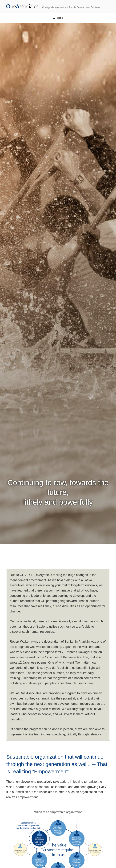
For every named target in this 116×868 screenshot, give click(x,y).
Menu (58, 18)
